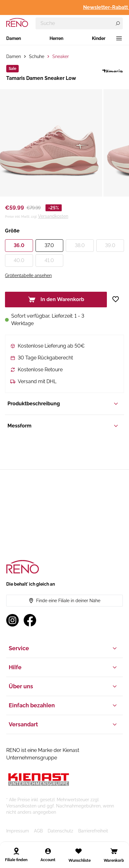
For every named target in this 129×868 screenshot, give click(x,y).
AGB (38, 831)
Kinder (99, 38)
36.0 (19, 245)
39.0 (110, 245)
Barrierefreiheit (93, 831)
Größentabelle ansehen (28, 276)
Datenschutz (60, 831)
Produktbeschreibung (63, 404)
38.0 (80, 245)
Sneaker (61, 56)
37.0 (49, 245)
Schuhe (37, 56)
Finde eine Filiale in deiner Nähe (64, 601)
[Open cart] (114, 851)
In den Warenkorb (56, 300)
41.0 (49, 260)
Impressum (18, 831)
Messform (63, 426)
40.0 (19, 260)
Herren (56, 38)
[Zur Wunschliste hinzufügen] (118, 299)
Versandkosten (53, 216)
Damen (14, 38)
